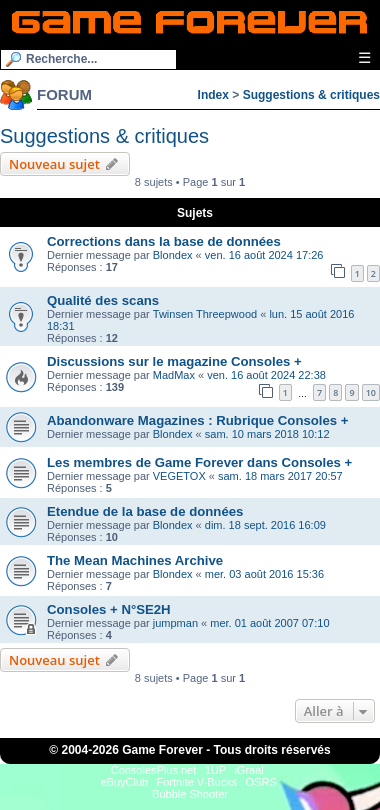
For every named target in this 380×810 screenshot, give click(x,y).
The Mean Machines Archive (135, 560)
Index (213, 95)
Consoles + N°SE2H (109, 609)
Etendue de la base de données (145, 511)
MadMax (174, 375)
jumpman (175, 623)
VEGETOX (179, 476)
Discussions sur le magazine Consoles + (174, 361)
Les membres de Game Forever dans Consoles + (199, 462)
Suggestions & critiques (311, 95)
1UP (215, 770)
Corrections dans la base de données (164, 241)
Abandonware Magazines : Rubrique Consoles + (198, 420)
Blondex (173, 255)
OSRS (261, 782)
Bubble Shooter (190, 794)
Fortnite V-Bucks (197, 782)
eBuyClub (124, 782)
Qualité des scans (103, 300)
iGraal (248, 770)
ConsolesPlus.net (154, 770)
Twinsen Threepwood (205, 314)
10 (371, 392)
